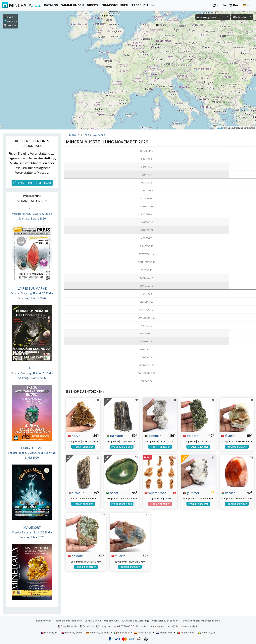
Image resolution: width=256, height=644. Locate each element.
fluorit (228, 435)
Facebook (87, 626)
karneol (229, 493)
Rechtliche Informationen (68, 620)
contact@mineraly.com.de (155, 626)
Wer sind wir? (111, 620)
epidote (191, 435)
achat (112, 493)
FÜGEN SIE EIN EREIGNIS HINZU (32, 183)
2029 (86, 135)
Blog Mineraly (68, 626)
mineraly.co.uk (72, 632)
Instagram (104, 626)
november (99, 135)
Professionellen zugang (165, 620)
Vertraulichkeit (93, 620)
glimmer (153, 435)
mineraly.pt (186, 632)
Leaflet (220, 128)
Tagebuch (74, 135)
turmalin (114, 435)
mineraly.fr (49, 632)
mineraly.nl (164, 632)
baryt (74, 435)
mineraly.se (207, 632)
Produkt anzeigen (83, 447)
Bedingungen (44, 620)
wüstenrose (155, 493)
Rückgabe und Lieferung (135, 620)
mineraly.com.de (98, 632)
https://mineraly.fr (187, 626)
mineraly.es (143, 632)
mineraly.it (122, 632)
